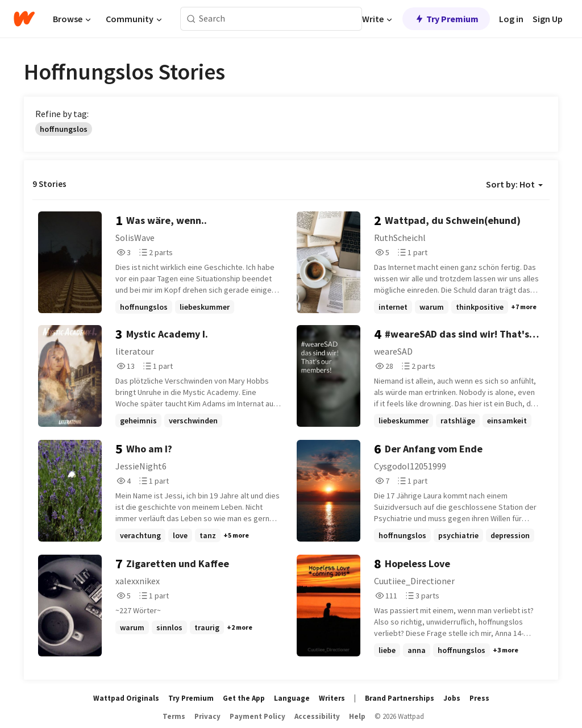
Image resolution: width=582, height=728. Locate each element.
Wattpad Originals (126, 698)
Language (292, 698)
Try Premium (446, 19)
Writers (332, 698)
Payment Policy (257, 716)
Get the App (244, 698)
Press (479, 698)
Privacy (207, 716)
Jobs (452, 698)
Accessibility (317, 716)
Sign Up (548, 19)
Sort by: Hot (514, 184)
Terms (174, 716)
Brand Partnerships (400, 698)
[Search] (191, 19)
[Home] (24, 19)
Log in (511, 19)
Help (357, 716)
